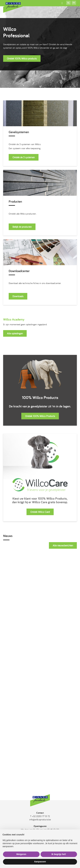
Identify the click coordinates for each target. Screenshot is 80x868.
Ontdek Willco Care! (40, 512)
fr (74, 3)
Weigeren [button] (21, 854)
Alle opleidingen (15, 333)
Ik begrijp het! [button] (59, 854)
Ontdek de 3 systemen (24, 157)
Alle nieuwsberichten (63, 545)
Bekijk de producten (22, 227)
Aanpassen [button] (40, 862)
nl (68, 3)
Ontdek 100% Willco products (22, 58)
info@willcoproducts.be (40, 819)
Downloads (18, 296)
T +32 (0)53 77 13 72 (40, 816)
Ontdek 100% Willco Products (40, 416)
